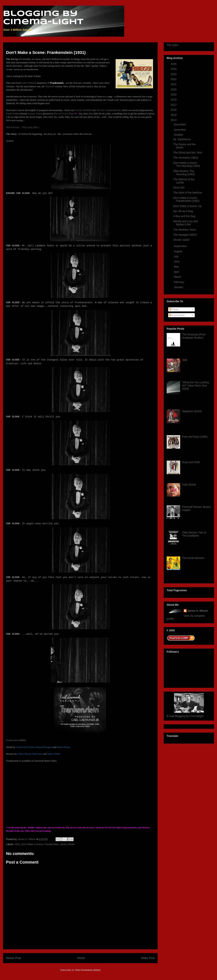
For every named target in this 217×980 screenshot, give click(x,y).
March (178, 277)
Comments (177, 315)
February (179, 282)
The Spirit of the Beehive (188, 193)
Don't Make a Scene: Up (187, 206)
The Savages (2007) (185, 235)
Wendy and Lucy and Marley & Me (185, 223)
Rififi (185, 360)
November (180, 130)
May (177, 267)
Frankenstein (12, 740)
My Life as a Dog (183, 211)
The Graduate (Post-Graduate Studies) (194, 336)
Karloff (50, 86)
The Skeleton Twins (185, 230)
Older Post (148, 958)
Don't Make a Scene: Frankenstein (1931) (186, 199)
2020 (174, 89)
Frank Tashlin (13, 114)
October (179, 135)
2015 (174, 115)
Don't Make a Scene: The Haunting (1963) (187, 164)
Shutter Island (181, 240)
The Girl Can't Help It (65, 114)
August (178, 251)
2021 (174, 84)
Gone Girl (179, 188)
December (180, 124)
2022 (174, 79)
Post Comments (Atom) (88, 970)
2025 (174, 64)
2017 (174, 105)
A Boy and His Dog (184, 216)
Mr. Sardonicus (182, 139)
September (181, 246)
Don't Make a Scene (32, 844)
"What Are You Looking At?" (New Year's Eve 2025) (196, 386)
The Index (172, 45)
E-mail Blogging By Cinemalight (185, 716)
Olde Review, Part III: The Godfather (195, 534)
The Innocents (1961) (186, 158)
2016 (174, 110)
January (179, 287)
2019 (174, 95)
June (177, 261)
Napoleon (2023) (192, 411)
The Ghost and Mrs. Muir (188, 153)
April (177, 272)
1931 (17, 844)
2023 (174, 74)
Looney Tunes (35, 114)
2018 (174, 100)
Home (81, 958)
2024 (174, 69)
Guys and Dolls (191, 462)
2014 (174, 120)
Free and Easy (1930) (195, 437)
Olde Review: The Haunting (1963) (184, 173)
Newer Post (14, 958)
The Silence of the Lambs (184, 181)
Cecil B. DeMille (83, 110)
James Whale (28, 83)
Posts (174, 309)
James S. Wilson (198, 611)
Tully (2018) (189, 485)
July (176, 256)
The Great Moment (193, 558)
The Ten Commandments (109, 110)
